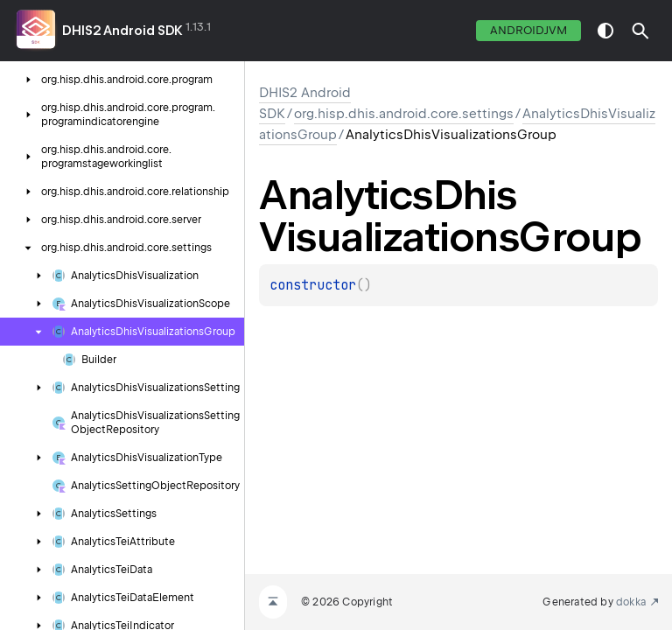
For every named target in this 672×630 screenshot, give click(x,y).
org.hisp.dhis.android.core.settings (404, 114)
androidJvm (528, 30)
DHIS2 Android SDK (122, 31)
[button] (640, 31)
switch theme (605, 31)
